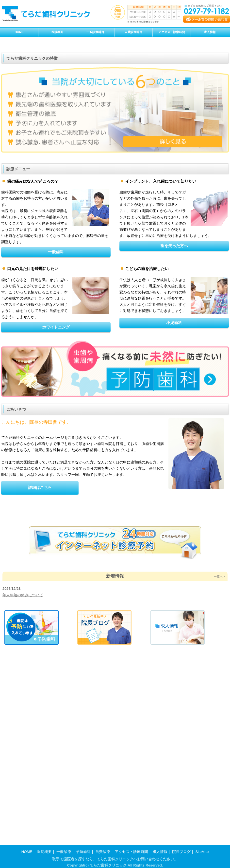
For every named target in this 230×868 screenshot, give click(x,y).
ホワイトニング (56, 453)
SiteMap (202, 849)
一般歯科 (56, 378)
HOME (27, 849)
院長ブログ (181, 849)
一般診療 (64, 849)
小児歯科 (174, 448)
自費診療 (103, 849)
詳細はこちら (40, 613)
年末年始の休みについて (23, 779)
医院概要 (44, 849)
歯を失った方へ (174, 371)
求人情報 (160, 849)
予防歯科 (83, 849)
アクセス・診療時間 (131, 849)
